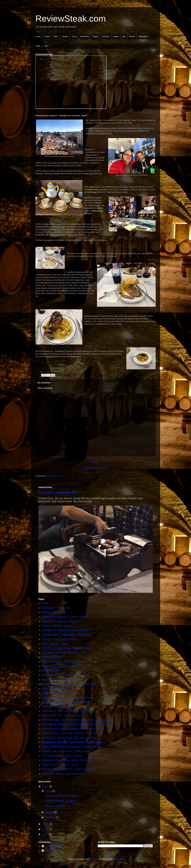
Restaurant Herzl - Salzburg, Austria (63, 662)
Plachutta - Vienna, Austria (57, 706)
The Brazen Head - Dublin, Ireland (62, 756)
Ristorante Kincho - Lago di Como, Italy (65, 675)
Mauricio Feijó (53, 846)
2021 (46, 787)
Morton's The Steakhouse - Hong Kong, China (69, 769)
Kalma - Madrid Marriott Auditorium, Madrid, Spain (71, 747)
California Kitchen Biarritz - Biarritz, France (67, 648)
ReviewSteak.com (71, 19)
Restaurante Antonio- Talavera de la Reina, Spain (72, 742)
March (50, 812)
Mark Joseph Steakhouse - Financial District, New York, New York (80, 724)
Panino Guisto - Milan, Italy (57, 679)
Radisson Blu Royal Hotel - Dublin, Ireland (66, 751)
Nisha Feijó (51, 851)
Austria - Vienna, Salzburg (60, 801)
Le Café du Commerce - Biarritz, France (65, 702)
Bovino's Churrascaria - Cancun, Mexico (65, 617)
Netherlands (143, 36)
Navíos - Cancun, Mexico (56, 626)
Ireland (116, 36)
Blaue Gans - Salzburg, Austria (60, 666)
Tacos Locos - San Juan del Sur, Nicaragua (67, 711)
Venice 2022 (49, 612)
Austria (47, 36)
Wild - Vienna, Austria (54, 689)
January (51, 817)
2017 (46, 834)
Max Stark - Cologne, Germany (60, 653)
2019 (46, 824)
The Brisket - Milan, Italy (56, 608)
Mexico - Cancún (55, 806)
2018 (46, 829)
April (49, 791)
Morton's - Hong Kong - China (59, 639)
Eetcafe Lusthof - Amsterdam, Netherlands (66, 635)
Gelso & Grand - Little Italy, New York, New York (70, 733)
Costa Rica (85, 36)
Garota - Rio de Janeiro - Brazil (60, 765)
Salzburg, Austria (52, 657)
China (74, 36)
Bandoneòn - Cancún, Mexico (59, 693)
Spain (38, 46)
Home (38, 36)
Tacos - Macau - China (55, 644)
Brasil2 (93, 859)
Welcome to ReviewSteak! (57, 492)
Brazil (56, 36)
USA (46, 46)
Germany (105, 36)
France (95, 36)
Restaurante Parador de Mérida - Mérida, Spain (69, 684)
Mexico (132, 36)
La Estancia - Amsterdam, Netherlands (64, 630)
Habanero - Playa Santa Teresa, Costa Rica (67, 760)
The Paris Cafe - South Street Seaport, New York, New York (77, 720)
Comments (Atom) (55, 476)
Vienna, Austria (50, 671)
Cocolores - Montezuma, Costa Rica (63, 774)
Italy (124, 36)
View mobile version (95, 468)
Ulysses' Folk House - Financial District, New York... (72, 729)
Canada (65, 36)
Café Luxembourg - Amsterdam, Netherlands (68, 698)
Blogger (118, 859)
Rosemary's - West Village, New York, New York (70, 738)
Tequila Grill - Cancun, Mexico (59, 621)
